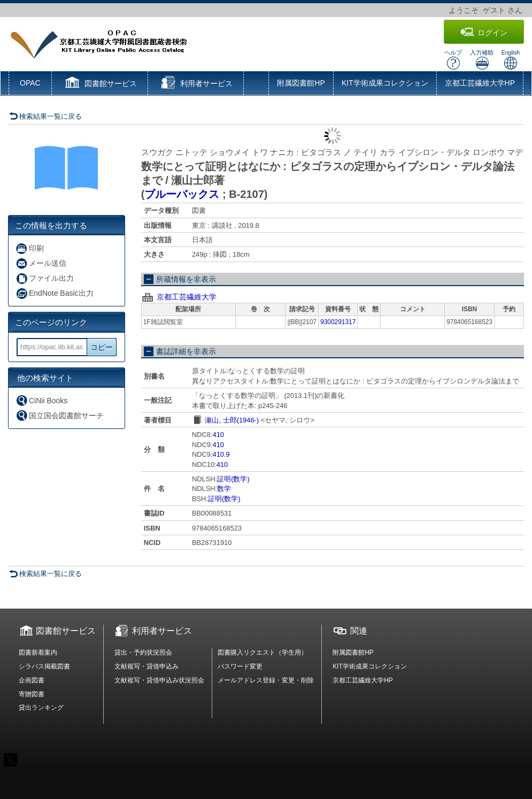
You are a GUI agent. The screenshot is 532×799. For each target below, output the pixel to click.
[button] (100, 84)
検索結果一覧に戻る (45, 116)
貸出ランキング (41, 708)
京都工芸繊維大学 (187, 297)
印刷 (30, 248)
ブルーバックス (182, 194)
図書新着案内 (38, 652)
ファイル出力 (45, 278)
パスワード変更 (240, 666)
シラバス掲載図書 (44, 666)
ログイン (484, 32)
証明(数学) (233, 479)
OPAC (30, 83)
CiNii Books (41, 400)
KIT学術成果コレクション (385, 83)
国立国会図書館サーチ (60, 415)
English (511, 60)
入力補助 (482, 60)
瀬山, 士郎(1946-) (232, 420)
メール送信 (41, 263)
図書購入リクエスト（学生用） (263, 652)
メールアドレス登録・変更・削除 (266, 680)
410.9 (221, 454)
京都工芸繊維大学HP (480, 83)
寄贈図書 (32, 694)
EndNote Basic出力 (55, 293)
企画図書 (32, 680)
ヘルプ (453, 60)
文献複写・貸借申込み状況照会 (159, 680)
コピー (102, 347)
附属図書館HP (301, 83)
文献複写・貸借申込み (147, 666)
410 (218, 435)
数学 (224, 489)
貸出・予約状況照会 (143, 652)
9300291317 (338, 322)
